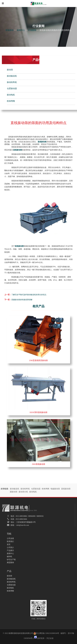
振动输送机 (12, 76)
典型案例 (10, 563)
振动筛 (10, 70)
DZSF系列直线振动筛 (38, 412)
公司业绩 (10, 538)
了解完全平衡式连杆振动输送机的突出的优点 (29, 295)
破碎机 (9, 557)
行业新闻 (32, 30)
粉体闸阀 (11, 101)
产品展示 (10, 551)
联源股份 (10, 30)
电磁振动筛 (55, 489)
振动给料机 (12, 82)
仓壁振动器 (12, 88)
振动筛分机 (23, 492)
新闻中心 (21, 30)
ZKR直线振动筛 (39, 464)
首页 (9, 544)
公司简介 (10, 547)
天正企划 (50, 638)
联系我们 (10, 541)
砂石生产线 (11, 560)
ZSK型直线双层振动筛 (38, 360)
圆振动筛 (14, 492)
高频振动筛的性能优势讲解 (22, 300)
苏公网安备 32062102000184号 (46, 633)
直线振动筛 (66, 489)
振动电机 (11, 95)
